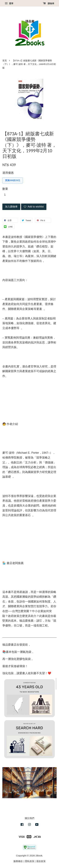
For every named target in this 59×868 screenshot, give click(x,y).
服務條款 (18, 861)
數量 (5, 189)
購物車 (49, 3)
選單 (9, 3)
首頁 (5, 61)
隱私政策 (30, 861)
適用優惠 (8, 173)
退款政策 (41, 861)
